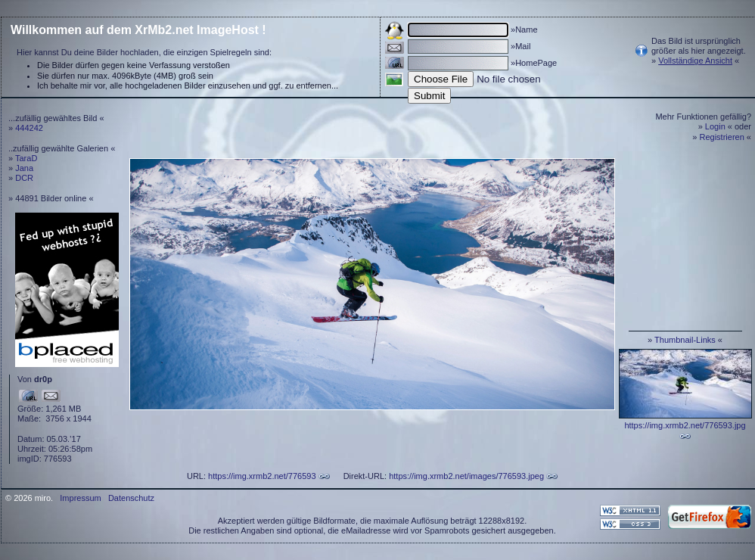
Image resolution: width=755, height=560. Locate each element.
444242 (29, 128)
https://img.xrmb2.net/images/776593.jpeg (466, 476)
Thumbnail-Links (685, 340)
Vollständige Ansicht (695, 61)
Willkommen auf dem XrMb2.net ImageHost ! (138, 30)
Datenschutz (131, 498)
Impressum (80, 498)
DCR (24, 178)
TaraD (26, 158)
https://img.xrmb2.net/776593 (262, 476)
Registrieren (722, 137)
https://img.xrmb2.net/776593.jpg (685, 425)
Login (715, 126)
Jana (24, 168)
